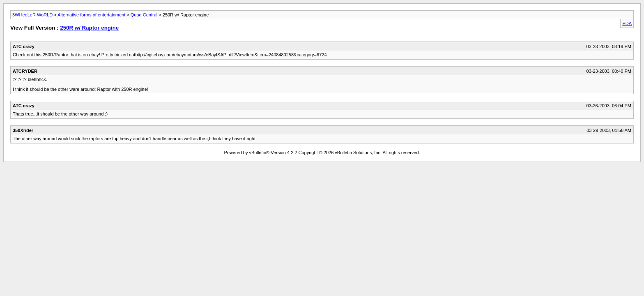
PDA (627, 23)
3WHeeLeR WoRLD (32, 15)
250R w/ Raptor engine (89, 28)
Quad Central (144, 15)
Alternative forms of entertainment (91, 15)
